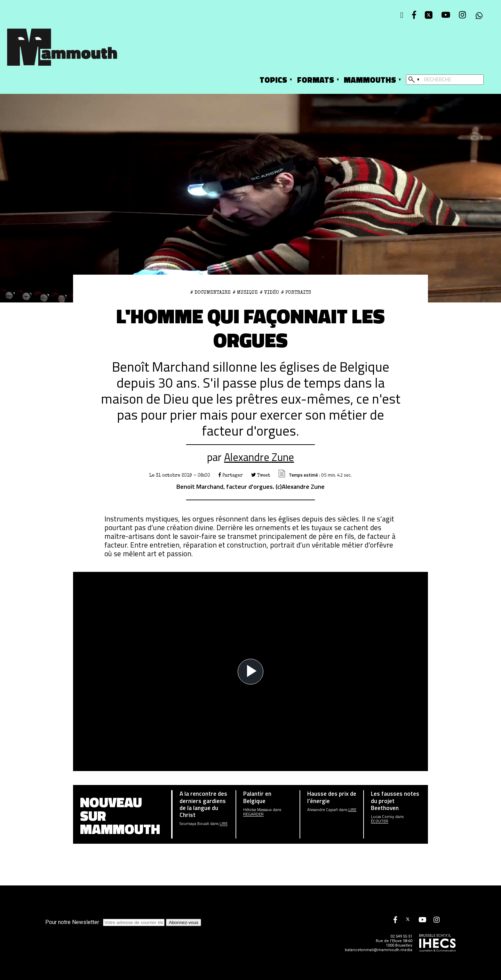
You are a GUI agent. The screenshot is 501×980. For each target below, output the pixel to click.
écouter (380, 821)
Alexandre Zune (259, 457)
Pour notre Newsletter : (106, 922)
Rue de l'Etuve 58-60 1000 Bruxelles (394, 943)
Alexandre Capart (323, 809)
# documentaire (210, 292)
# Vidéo (269, 292)
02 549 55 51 (401, 936)
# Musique (245, 292)
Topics (273, 80)
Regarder (253, 814)
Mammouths (370, 80)
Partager (231, 475)
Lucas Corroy (383, 816)
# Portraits (296, 292)
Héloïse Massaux (257, 809)
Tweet (261, 475)
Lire (224, 823)
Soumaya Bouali (194, 823)
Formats (316, 80)
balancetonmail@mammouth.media (379, 950)
